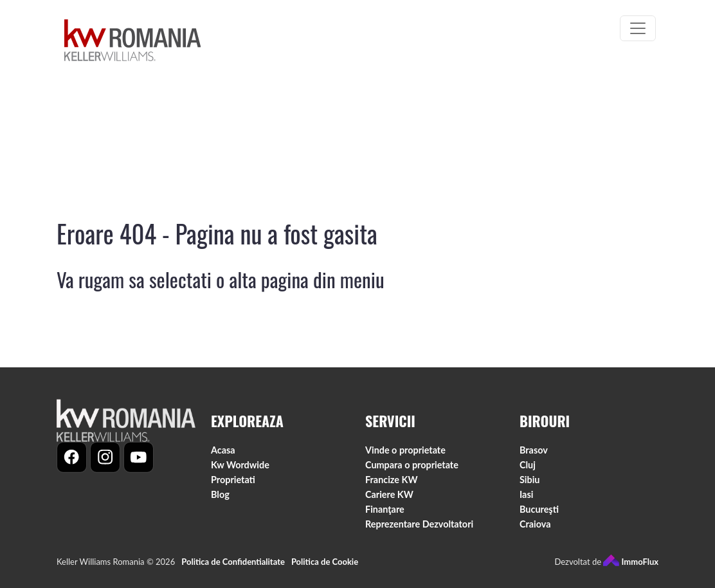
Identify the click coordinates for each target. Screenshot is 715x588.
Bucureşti (539, 515)
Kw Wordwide (240, 470)
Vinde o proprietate (405, 455)
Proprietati (233, 485)
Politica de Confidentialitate (233, 567)
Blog (220, 500)
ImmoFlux (631, 567)
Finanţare (385, 515)
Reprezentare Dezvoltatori (419, 530)
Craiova (535, 530)
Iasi (526, 500)
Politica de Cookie (325, 567)
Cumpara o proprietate (412, 470)
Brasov (534, 455)
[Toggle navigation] (638, 28)
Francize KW (392, 485)
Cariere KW (389, 500)
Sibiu (529, 485)
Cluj (528, 470)
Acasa (223, 455)
